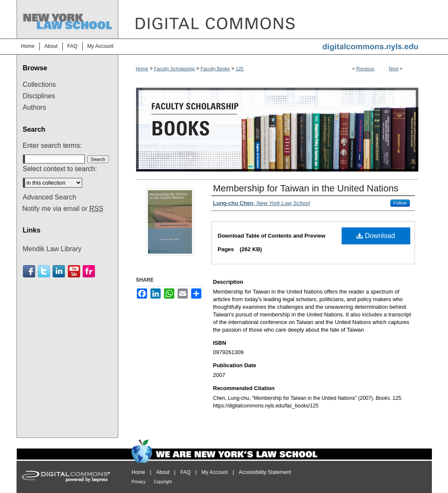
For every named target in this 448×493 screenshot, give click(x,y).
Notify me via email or (63, 209)
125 (239, 69)
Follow (400, 203)
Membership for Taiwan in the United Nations (306, 188)
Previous (366, 69)
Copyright (163, 482)
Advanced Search (50, 197)
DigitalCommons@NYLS (275, 19)
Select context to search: (60, 169)
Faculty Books (215, 69)
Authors (35, 107)
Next (394, 69)
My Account (214, 472)
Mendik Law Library (52, 249)
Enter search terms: (53, 145)
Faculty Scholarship (175, 69)
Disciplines (39, 96)
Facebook (29, 271)
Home (142, 69)
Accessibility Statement (265, 472)
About (163, 472)
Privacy (139, 482)
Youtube (74, 271)
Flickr (89, 271)
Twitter (44, 271)
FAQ (185, 472)
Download (376, 236)
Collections (39, 84)
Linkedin (59, 271)
